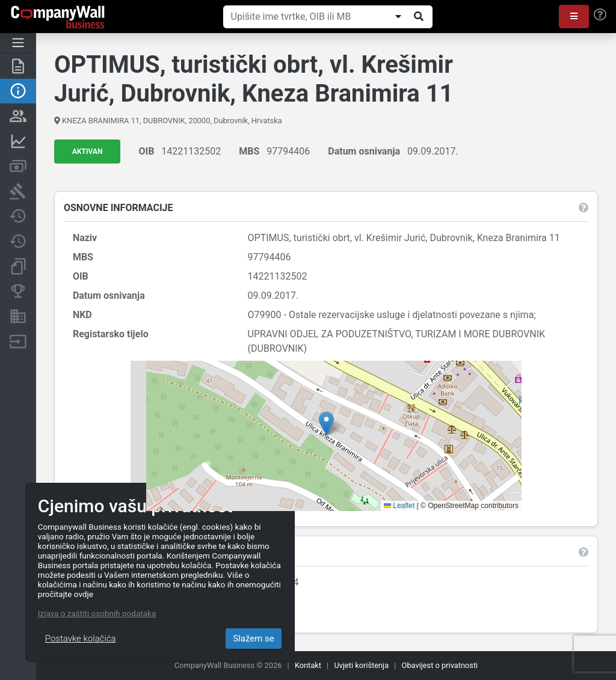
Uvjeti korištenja (361, 665)
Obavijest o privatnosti (440, 665)
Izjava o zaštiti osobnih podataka (97, 613)
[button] (574, 17)
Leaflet (399, 506)
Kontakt (308, 665)
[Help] (600, 15)
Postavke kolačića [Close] (81, 639)
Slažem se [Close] (254, 639)
